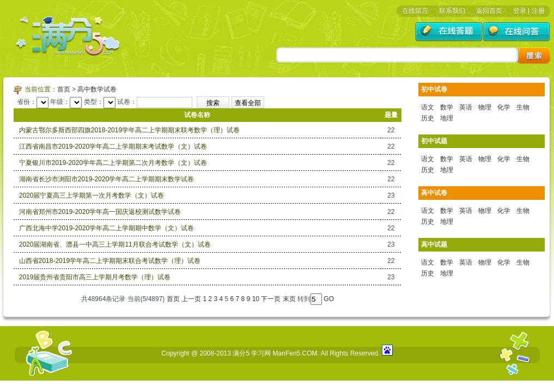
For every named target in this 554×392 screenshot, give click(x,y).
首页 (64, 89)
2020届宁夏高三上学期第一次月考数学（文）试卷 (92, 195)
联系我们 (452, 11)
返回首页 (489, 11)
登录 (520, 11)
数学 (447, 107)
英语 (466, 107)
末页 (289, 299)
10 (256, 299)
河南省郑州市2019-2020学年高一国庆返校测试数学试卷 (100, 212)
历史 (428, 118)
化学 (504, 107)
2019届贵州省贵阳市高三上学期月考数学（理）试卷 (95, 277)
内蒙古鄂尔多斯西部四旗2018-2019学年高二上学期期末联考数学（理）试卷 (129, 130)
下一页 (271, 299)
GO (329, 299)
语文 (428, 107)
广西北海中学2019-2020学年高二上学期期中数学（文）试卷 (106, 228)
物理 (485, 107)
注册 (538, 11)
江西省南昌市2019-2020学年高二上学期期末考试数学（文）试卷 (113, 146)
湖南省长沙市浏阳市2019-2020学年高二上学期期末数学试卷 (106, 179)
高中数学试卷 (97, 89)
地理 (447, 118)
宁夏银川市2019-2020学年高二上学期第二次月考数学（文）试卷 (113, 163)
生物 (523, 107)
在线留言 (415, 11)
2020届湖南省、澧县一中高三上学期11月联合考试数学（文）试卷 (115, 244)
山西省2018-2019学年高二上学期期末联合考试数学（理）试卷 (110, 261)
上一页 (191, 299)
